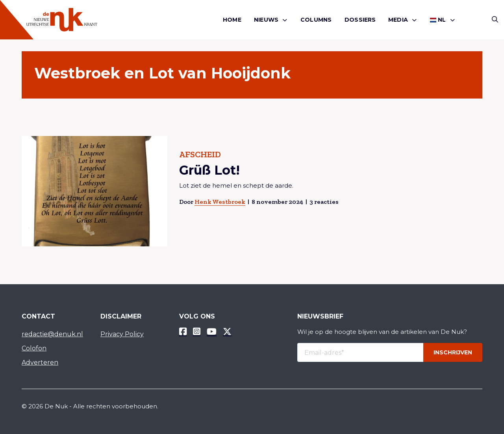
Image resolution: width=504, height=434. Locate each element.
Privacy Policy (122, 334)
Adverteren (40, 362)
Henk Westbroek (220, 202)
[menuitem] (232, 20)
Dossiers (360, 20)
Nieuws (266, 20)
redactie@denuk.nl (52, 334)
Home (232, 20)
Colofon (34, 348)
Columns (316, 20)
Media (398, 20)
